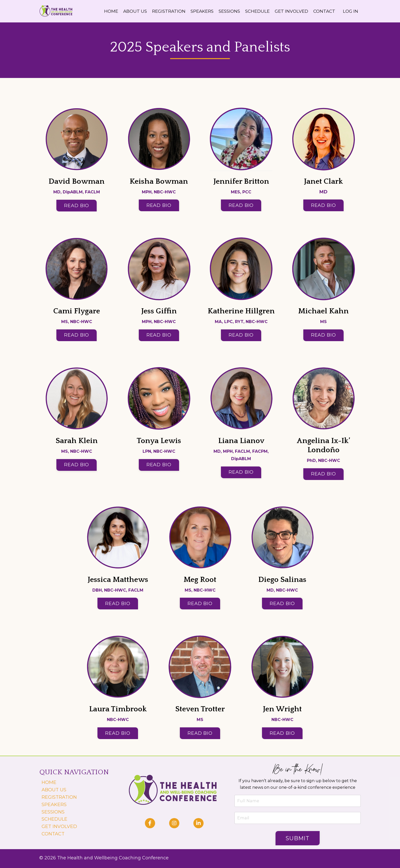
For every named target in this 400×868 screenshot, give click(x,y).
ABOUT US (124, 11)
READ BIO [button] (77, 206)
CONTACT (323, 11)
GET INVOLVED (289, 11)
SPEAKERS (194, 11)
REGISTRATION (159, 11)
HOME (99, 11)
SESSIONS (223, 11)
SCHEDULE (253, 11)
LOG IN (350, 11)
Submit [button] (300, 839)
